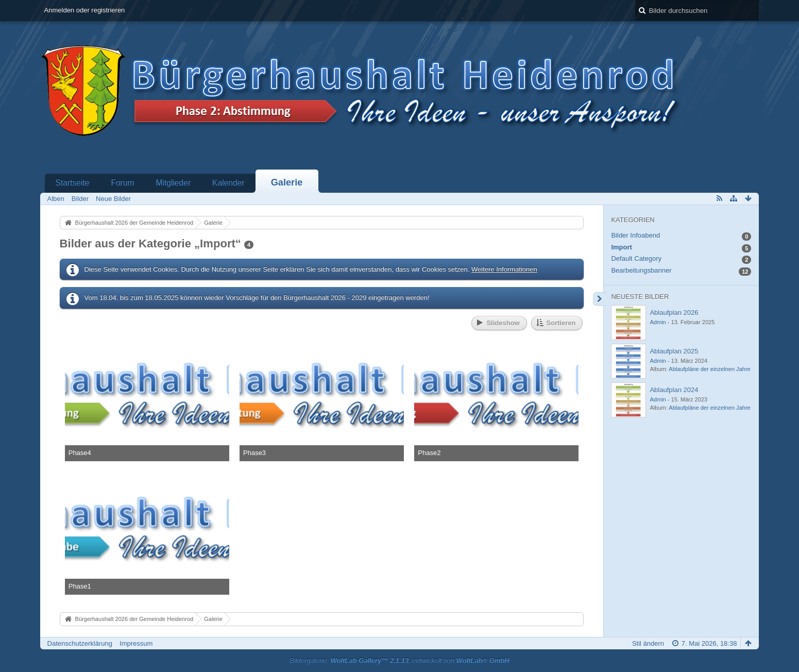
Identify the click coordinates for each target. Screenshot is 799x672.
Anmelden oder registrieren (85, 10)
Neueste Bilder (640, 297)
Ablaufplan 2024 (674, 390)
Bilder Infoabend (635, 235)
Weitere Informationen (504, 269)
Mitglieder (173, 183)
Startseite (73, 183)
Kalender (228, 183)
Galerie (287, 182)
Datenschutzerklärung (80, 643)
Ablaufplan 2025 (674, 351)
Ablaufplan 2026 (674, 313)
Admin (658, 322)
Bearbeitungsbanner (641, 270)
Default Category (636, 258)
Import (621, 247)
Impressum (136, 643)
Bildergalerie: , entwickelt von (399, 660)
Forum (122, 183)
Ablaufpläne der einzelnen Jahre (709, 369)
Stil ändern (648, 643)
